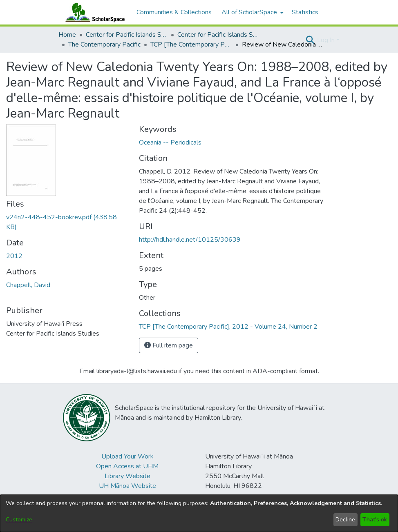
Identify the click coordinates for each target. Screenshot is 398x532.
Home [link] (67, 35)
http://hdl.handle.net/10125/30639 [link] (190, 240)
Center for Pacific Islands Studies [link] (127, 35)
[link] (228, 327)
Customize (19, 520)
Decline (345, 520)
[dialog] (199, 513)
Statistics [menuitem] (305, 12)
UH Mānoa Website (127, 486)
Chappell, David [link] (28, 285)
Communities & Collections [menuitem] (174, 12)
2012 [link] (14, 256)
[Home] (93, 12)
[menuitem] (252, 12)
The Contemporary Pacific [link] (104, 45)
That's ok (375, 520)
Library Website (127, 476)
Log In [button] (327, 40)
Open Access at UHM (127, 466)
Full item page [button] (169, 345)
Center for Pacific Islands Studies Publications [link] (218, 35)
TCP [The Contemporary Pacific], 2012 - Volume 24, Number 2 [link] (191, 45)
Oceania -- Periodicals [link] (170, 142)
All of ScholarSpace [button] (249, 12)
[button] (310, 40)
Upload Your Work (127, 456)
